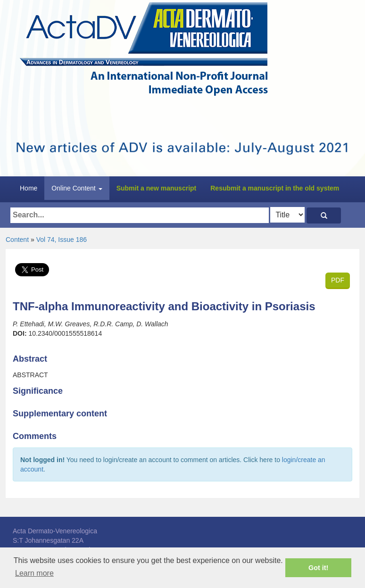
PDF (338, 280)
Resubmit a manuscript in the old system (275, 188)
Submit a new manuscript (157, 188)
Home (29, 188)
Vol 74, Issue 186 (62, 240)
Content (17, 240)
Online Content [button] (77, 188)
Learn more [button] (34, 573)
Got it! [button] (318, 568)
